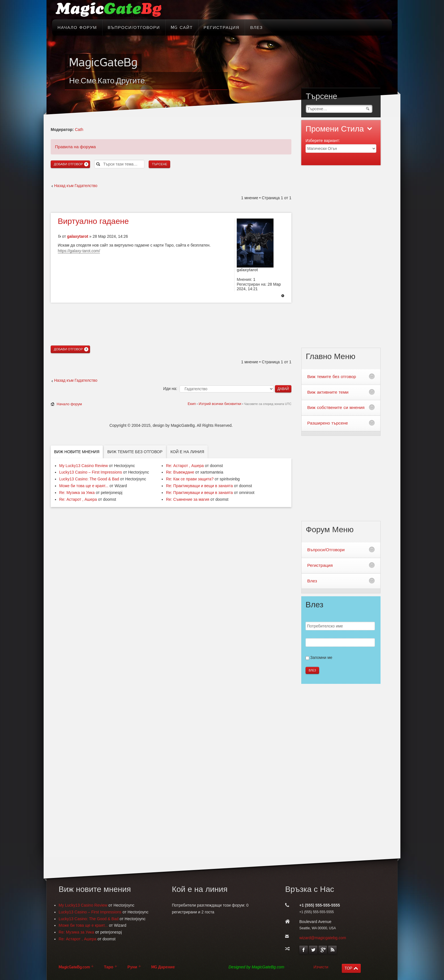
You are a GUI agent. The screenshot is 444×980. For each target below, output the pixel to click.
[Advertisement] (171, 314)
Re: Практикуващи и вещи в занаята (199, 486)
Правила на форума (75, 147)
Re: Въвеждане (180, 472)
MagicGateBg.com (74, 967)
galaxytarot (78, 236)
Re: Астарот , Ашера (78, 499)
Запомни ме (321, 657)
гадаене (93, 221)
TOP (348, 968)
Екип (192, 404)
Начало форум (69, 404)
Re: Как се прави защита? (190, 479)
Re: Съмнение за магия (188, 499)
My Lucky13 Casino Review (84, 466)
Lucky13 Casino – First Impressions (91, 472)
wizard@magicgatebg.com (323, 938)
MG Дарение (163, 967)
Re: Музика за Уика (77, 493)
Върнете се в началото (283, 296)
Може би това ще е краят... (84, 486)
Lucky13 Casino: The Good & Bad (89, 479)
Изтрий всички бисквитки (220, 404)
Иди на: (170, 389)
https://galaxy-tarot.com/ (79, 251)
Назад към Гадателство (76, 186)
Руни (132, 967)
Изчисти (321, 967)
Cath (79, 130)
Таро (109, 967)
